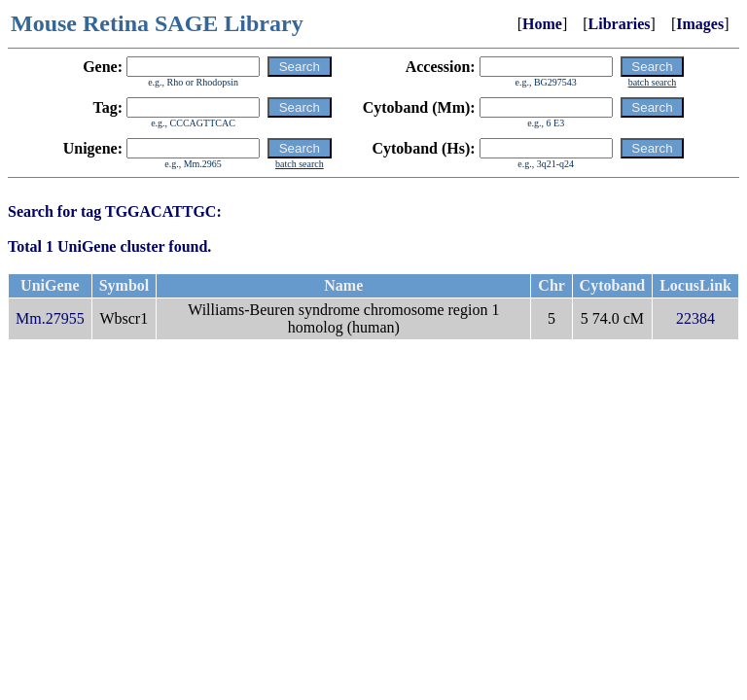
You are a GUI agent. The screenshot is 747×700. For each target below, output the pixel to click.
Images (700, 24)
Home (542, 24)
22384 (695, 318)
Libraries (620, 24)
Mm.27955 (50, 318)
